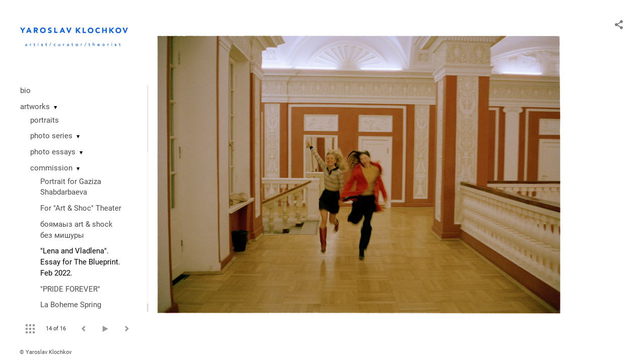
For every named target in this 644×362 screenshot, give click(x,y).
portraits (45, 120)
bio (25, 90)
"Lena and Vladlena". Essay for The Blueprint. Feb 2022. (80, 262)
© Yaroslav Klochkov (46, 352)
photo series (51, 136)
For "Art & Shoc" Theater (81, 208)
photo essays (53, 152)
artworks (35, 107)
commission (51, 168)
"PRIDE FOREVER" (70, 289)
